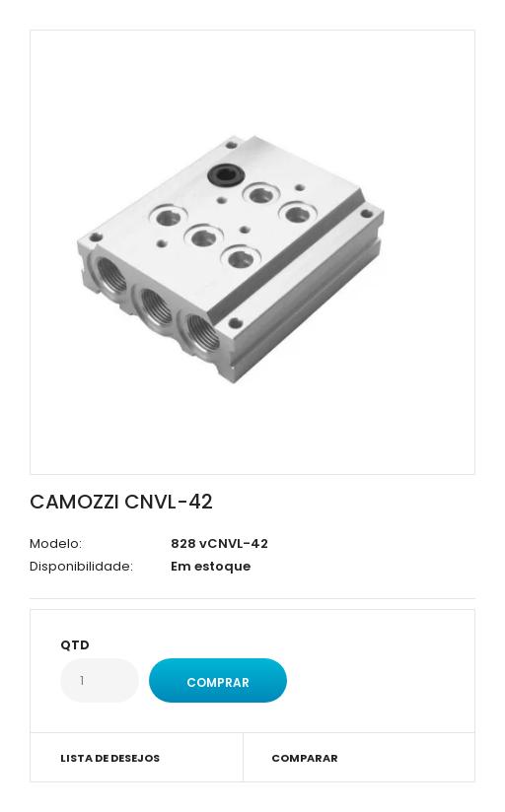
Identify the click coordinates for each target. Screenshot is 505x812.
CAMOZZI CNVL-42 (121, 502)
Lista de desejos (110, 758)
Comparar (305, 758)
